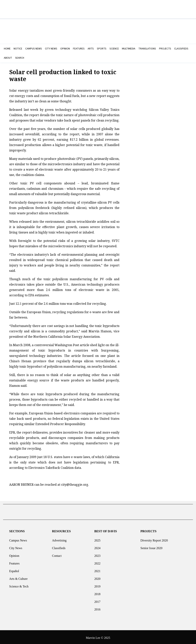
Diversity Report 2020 (154, 539)
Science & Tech (19, 585)
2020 (97, 577)
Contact (57, 554)
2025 (97, 539)
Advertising (59, 539)
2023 (97, 554)
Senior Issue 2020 (151, 547)
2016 (97, 608)
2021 (97, 570)
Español (14, 570)
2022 (97, 562)
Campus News (18, 539)
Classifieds (59, 547)
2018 (97, 593)
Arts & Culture (18, 577)
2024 (97, 547)
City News (16, 547)
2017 (97, 600)
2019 (97, 585)
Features (14, 562)
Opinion (14, 554)
